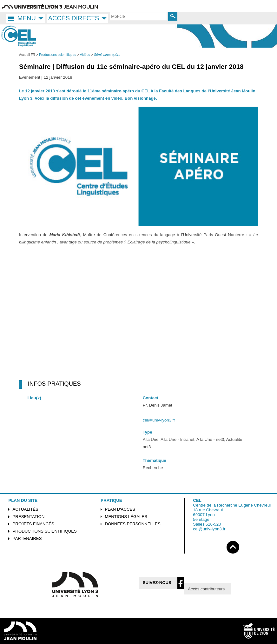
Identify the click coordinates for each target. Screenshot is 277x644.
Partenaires (27, 538)
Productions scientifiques (45, 531)
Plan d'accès (120, 509)
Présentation (29, 517)
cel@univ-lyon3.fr (159, 420)
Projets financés (33, 524)
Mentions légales (126, 517)
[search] (138, 16)
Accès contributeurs (206, 589)
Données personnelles (133, 524)
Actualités (26, 509)
